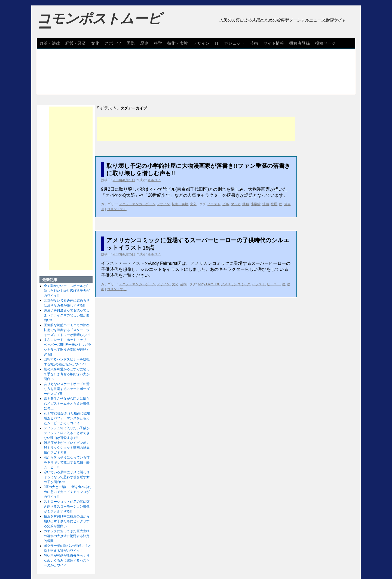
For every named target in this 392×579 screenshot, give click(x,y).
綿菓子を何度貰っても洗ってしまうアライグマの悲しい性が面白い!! (67, 315)
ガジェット (234, 43)
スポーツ (113, 43)
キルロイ (154, 180)
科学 (158, 43)
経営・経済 (76, 43)
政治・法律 (50, 43)
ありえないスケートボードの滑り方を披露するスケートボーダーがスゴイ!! (67, 389)
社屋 (274, 204)
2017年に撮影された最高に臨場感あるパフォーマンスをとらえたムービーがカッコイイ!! (67, 418)
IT (217, 43)
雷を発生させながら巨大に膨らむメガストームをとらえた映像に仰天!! (67, 404)
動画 (246, 204)
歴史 (144, 43)
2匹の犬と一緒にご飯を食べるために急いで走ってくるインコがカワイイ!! (68, 492)
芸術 (254, 43)
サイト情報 (274, 43)
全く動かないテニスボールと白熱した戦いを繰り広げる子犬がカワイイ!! (67, 291)
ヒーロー (273, 284)
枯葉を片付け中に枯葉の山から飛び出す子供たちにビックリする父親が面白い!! (67, 521)
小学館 (256, 204)
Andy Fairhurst (208, 284)
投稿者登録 (300, 43)
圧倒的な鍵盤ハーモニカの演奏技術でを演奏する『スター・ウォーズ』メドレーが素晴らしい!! (68, 330)
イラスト (214, 204)
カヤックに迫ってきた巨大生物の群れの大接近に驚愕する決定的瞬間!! (67, 536)
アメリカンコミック (235, 284)
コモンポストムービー (99, 23)
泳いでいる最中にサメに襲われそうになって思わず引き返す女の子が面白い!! (67, 477)
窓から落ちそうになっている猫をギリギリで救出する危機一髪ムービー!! (67, 462)
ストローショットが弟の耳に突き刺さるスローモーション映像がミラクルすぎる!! (67, 507)
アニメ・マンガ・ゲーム (137, 204)
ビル (226, 204)
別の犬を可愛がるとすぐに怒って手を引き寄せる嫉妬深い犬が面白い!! (67, 374)
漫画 (266, 204)
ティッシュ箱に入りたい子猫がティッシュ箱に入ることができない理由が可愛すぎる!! (67, 433)
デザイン (201, 43)
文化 (95, 43)
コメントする (117, 209)
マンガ (236, 204)
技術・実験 (178, 43)
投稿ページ (325, 43)
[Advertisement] (196, 129)
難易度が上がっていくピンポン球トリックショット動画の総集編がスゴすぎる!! (67, 448)
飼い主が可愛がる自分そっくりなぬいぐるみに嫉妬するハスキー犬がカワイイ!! (67, 560)
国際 (131, 43)
